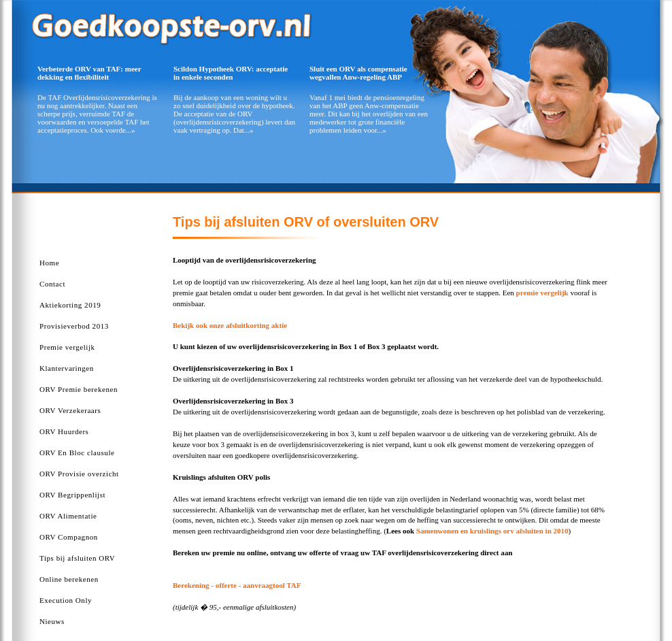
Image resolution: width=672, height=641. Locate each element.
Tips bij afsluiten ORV (77, 558)
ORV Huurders (64, 431)
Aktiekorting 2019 (70, 305)
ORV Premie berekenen (79, 389)
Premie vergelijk (67, 347)
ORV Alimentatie (68, 516)
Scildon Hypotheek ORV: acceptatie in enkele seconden (231, 73)
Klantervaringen (67, 368)
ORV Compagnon (69, 537)
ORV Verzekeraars (70, 410)
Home (49, 263)
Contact (52, 284)
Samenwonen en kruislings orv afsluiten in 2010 (492, 531)
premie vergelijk (542, 293)
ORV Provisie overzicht (79, 474)
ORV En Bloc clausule (77, 453)
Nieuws (52, 621)
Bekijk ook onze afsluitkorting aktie (230, 325)
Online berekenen (69, 579)
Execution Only (66, 600)
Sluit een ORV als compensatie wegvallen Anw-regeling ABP (358, 73)
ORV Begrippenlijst (72, 495)
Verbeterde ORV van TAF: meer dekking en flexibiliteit (89, 73)
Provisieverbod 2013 (74, 326)
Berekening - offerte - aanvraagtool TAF (237, 585)
